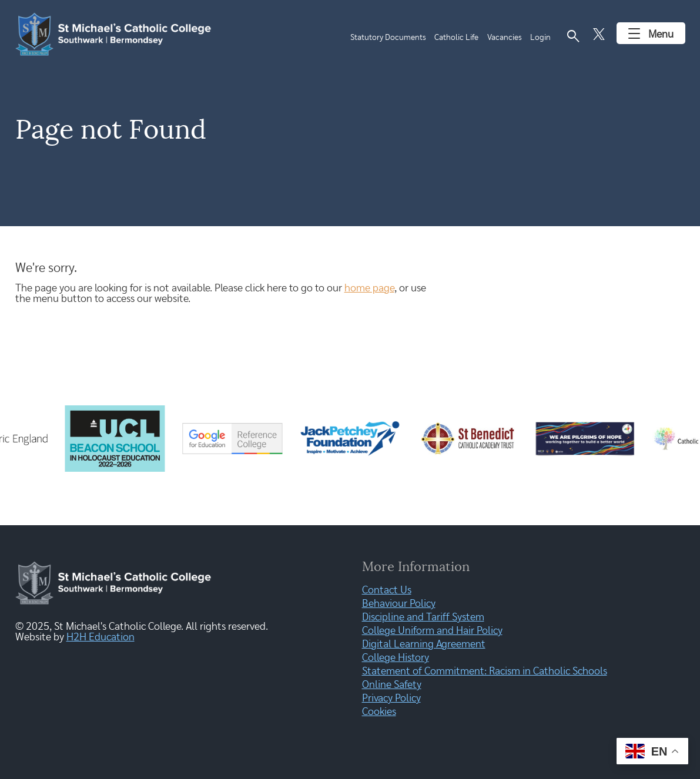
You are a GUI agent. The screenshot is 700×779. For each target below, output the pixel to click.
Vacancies (505, 38)
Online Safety (392, 685)
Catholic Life (456, 38)
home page (369, 288)
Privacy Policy (391, 699)
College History (396, 658)
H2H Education (101, 637)
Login (540, 38)
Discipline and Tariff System (423, 617)
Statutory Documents (388, 38)
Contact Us (387, 590)
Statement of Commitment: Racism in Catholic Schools (485, 671)
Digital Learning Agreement (424, 644)
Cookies (379, 712)
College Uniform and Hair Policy (432, 631)
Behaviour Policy (399, 604)
